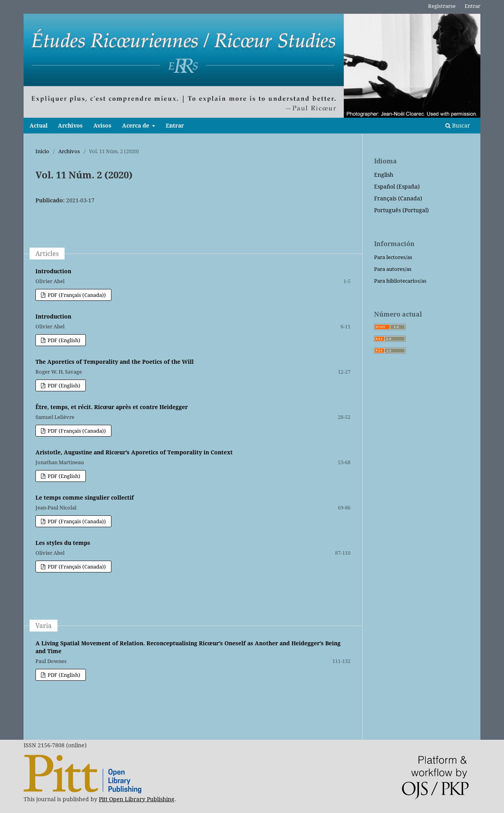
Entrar (175, 125)
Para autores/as (393, 269)
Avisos (102, 125)
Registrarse (442, 6)
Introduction (53, 271)
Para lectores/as (393, 257)
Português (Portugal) (401, 210)
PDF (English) (63, 340)
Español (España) (397, 186)
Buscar (458, 125)
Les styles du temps (63, 543)
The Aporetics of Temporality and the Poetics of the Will (115, 362)
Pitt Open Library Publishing (137, 799)
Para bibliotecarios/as (400, 281)
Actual (39, 125)
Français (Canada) (398, 198)
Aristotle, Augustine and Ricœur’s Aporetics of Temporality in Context (134, 452)
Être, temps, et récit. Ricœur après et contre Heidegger (112, 407)
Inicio (42, 151)
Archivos (70, 125)
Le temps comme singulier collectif (85, 497)
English (384, 175)
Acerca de (136, 125)
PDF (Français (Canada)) (76, 295)
